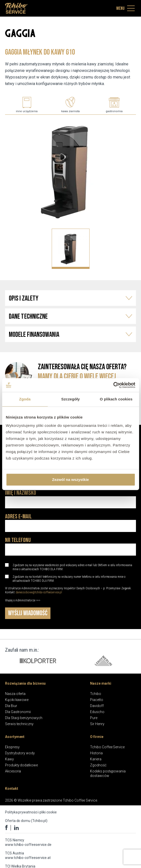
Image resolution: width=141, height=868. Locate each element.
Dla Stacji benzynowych (24, 718)
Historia (96, 753)
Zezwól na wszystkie (71, 480)
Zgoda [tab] (25, 399)
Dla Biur (11, 706)
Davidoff (97, 706)
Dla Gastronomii (18, 712)
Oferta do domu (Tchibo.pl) (26, 821)
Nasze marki (101, 683)
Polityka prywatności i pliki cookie (31, 812)
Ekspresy (12, 747)
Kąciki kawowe (17, 700)
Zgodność (98, 765)
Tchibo (96, 694)
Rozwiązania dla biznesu (25, 683)
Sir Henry (97, 724)
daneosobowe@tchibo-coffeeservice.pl (39, 592)
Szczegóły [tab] (70, 399)
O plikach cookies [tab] (116, 399)
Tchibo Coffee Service (107, 747)
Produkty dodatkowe (21, 765)
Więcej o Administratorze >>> (23, 600)
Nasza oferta (15, 694)
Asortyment (15, 737)
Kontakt (12, 789)
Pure (94, 718)
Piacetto (96, 700)
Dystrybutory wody (20, 753)
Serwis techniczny (19, 724)
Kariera (96, 759)
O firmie (97, 737)
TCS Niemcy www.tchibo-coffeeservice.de (28, 842)
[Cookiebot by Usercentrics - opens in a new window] (113, 385)
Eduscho (97, 712)
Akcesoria (13, 771)
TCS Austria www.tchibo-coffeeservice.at (28, 855)
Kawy (9, 759)
